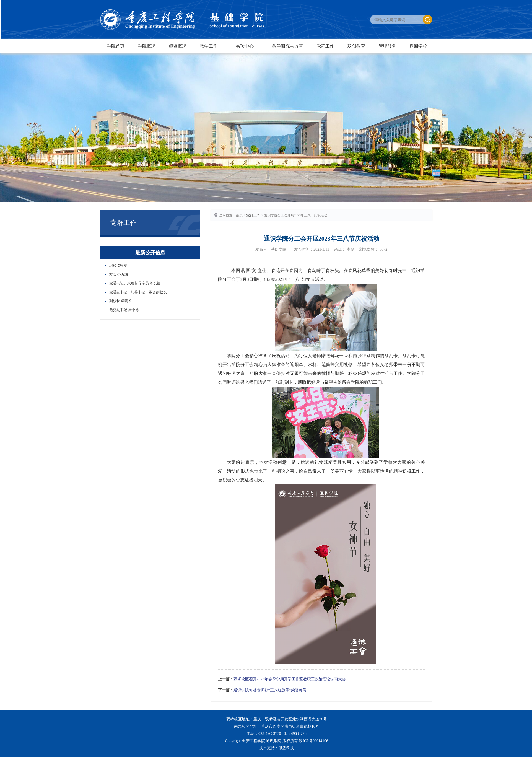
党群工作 (325, 46)
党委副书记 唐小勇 (124, 310)
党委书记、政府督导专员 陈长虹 (135, 283)
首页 (239, 215)
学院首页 (116, 46)
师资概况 (178, 46)
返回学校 (418, 46)
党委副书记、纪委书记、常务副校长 (138, 292)
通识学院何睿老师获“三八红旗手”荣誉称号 (270, 690)
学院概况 (147, 46)
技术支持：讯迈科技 (277, 748)
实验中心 (245, 46)
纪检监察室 (118, 265)
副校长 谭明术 (120, 301)
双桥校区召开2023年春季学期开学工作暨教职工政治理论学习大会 (290, 679)
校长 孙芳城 (119, 274)
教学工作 (209, 46)
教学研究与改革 (288, 46)
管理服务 (387, 46)
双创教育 (356, 46)
